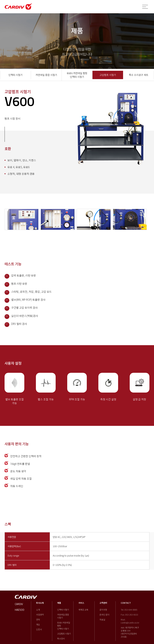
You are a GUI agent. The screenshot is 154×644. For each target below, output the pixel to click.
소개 (38, 610)
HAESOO (20, 610)
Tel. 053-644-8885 (129, 610)
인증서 (39, 629)
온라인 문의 (104, 615)
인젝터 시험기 (15, 75)
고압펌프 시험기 (108, 75)
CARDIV (19, 604)
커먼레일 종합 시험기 (46, 75)
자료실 (102, 619)
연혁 (38, 619)
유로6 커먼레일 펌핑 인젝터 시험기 (77, 75)
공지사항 (103, 610)
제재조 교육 (83, 610)
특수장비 (61, 638)
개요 (38, 624)
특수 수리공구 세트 (139, 75)
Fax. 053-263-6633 (129, 615)
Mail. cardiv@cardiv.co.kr (130, 621)
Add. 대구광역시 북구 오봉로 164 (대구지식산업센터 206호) (130, 632)
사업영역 (40, 615)
